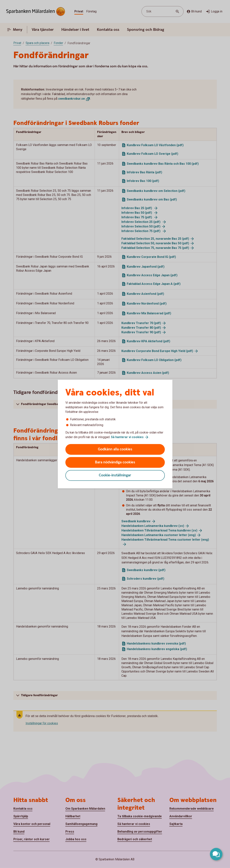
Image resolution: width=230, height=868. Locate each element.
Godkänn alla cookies (115, 449)
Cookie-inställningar (115, 475)
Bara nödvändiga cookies (115, 462)
